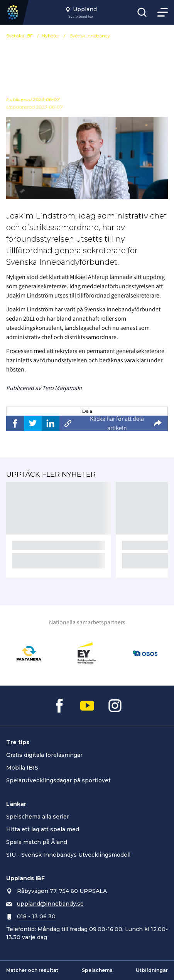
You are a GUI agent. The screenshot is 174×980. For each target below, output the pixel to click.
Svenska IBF (19, 36)
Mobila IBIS (22, 768)
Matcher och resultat (32, 970)
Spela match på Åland (37, 842)
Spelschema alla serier (38, 817)
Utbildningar (152, 970)
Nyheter (51, 36)
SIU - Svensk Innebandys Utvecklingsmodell (68, 855)
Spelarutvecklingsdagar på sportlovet (58, 780)
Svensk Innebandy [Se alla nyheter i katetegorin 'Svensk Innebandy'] (90, 36)
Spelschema (97, 970)
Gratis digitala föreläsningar (44, 755)
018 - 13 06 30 (36, 916)
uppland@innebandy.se (50, 904)
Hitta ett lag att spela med (43, 829)
